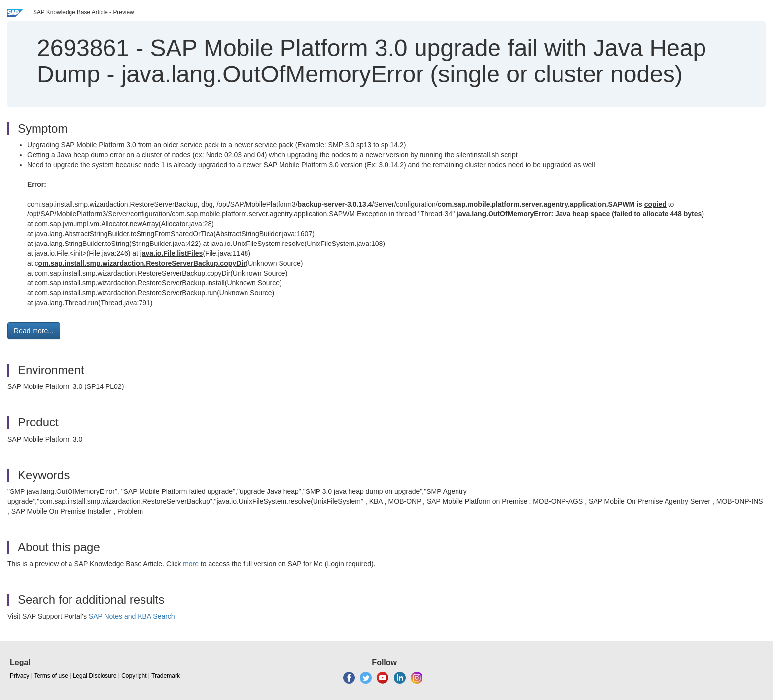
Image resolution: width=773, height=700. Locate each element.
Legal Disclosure (95, 676)
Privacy (19, 676)
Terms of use (51, 676)
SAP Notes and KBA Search (132, 616)
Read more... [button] (34, 331)
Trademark (166, 676)
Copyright (134, 676)
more (191, 564)
